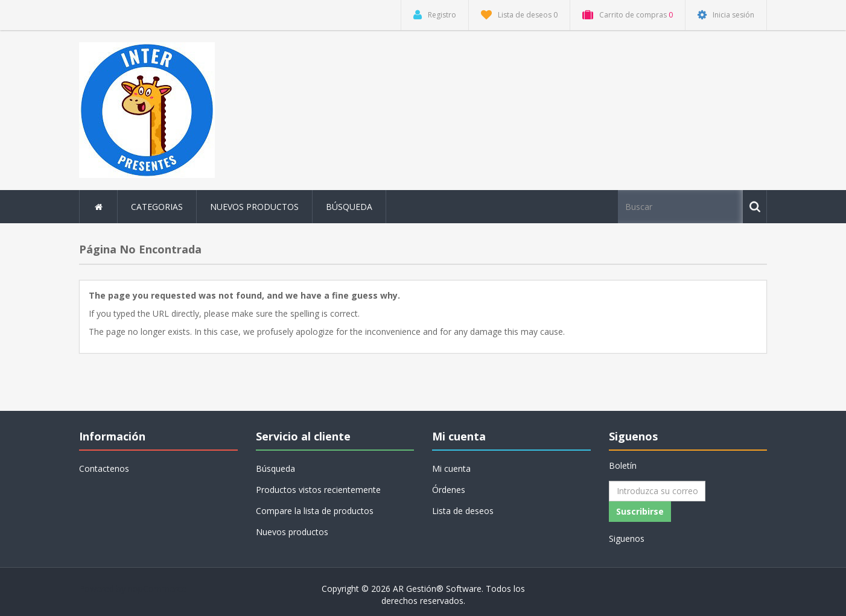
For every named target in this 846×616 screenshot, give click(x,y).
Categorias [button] (157, 207)
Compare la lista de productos (315, 511)
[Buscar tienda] (681, 207)
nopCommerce (157, 589)
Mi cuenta (451, 468)
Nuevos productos (254, 207)
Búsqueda (349, 207)
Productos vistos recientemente (318, 490)
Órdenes (449, 490)
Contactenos (104, 468)
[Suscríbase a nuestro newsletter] (657, 491)
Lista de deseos (463, 511)
